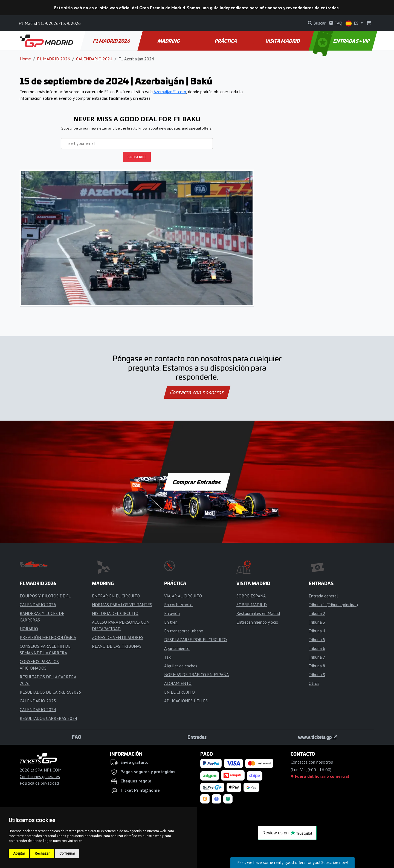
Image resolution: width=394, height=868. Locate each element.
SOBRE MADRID (252, 605)
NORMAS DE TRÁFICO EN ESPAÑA (196, 675)
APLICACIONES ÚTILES (186, 701)
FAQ (77, 737)
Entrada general (323, 596)
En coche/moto (178, 605)
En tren (171, 622)
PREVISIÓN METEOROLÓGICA (48, 637)
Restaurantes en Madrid (258, 613)
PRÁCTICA (226, 41)
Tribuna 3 (317, 622)
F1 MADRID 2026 (112, 41)
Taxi (168, 657)
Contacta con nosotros (197, 392)
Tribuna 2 (317, 613)
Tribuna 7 (317, 657)
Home (25, 59)
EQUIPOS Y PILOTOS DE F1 (45, 596)
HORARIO (29, 629)
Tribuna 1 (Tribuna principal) (333, 605)
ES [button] (353, 23)
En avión (172, 613)
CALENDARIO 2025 (38, 701)
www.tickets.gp (318, 737)
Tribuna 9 (317, 675)
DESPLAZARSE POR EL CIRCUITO (195, 640)
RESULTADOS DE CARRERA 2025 (50, 692)
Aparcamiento (177, 648)
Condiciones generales (40, 776)
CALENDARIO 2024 (94, 59)
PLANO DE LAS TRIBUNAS (117, 646)
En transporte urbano (184, 631)
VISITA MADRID (283, 41)
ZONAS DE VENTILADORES (118, 637)
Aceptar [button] (19, 854)
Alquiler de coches (181, 666)
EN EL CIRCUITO (179, 692)
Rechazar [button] (42, 854)
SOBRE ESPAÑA (251, 596)
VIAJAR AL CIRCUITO (183, 596)
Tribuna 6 (317, 648)
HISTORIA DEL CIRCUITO (115, 613)
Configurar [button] (67, 854)
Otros (314, 683)
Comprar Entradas (197, 482)
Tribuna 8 (317, 666)
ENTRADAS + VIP (342, 41)
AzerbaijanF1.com (170, 92)
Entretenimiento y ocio (257, 622)
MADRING (169, 41)
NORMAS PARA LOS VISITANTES (122, 605)
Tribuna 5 (317, 640)
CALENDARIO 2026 (38, 605)
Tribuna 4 (317, 631)
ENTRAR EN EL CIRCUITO (116, 596)
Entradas (197, 737)
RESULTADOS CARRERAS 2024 (48, 718)
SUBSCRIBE (137, 157)
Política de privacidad (39, 783)
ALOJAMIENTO (178, 683)
